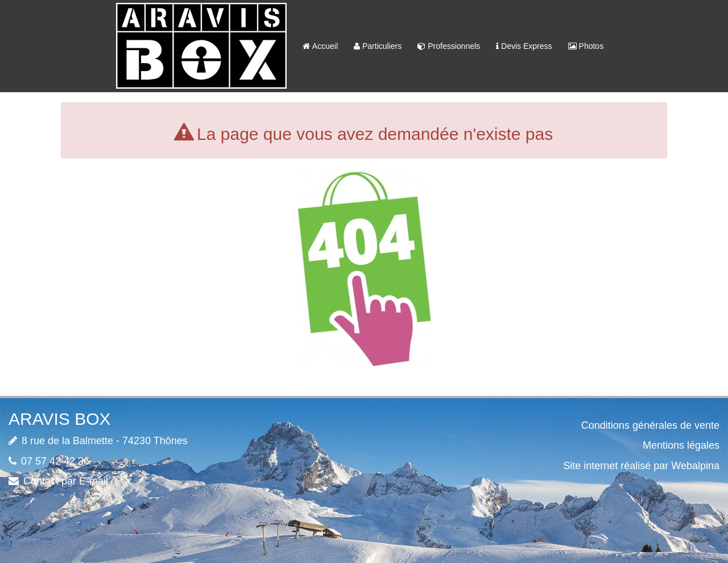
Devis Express (524, 46)
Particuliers (378, 46)
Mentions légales (681, 445)
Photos (586, 46)
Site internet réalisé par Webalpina (641, 466)
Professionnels (449, 46)
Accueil (320, 46)
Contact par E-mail (66, 481)
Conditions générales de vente (650, 425)
